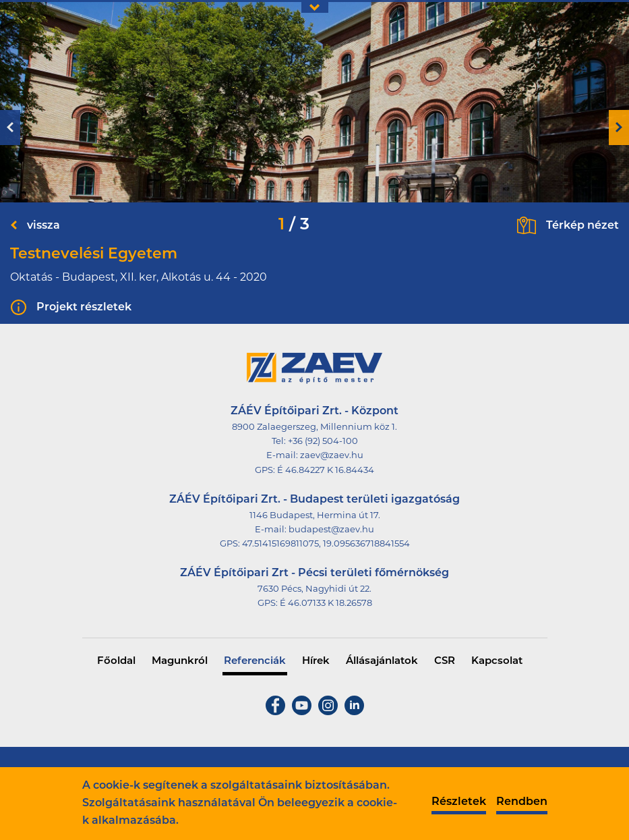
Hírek (316, 662)
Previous (10, 128)
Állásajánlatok (382, 662)
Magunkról (180, 662)
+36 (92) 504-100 (323, 442)
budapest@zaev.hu (331, 530)
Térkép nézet (582, 226)
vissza (43, 226)
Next (619, 128)
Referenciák (255, 662)
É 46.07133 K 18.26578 (326, 604)
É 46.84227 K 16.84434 (326, 471)
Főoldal (116, 662)
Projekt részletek (84, 308)
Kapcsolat (497, 662)
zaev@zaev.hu (332, 456)
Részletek (459, 802)
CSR (445, 662)
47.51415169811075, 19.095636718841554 (326, 544)
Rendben (522, 802)
